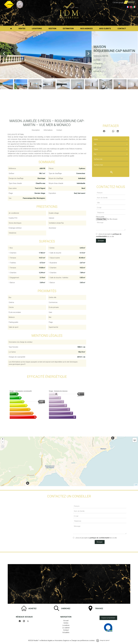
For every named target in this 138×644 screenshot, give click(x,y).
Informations (48, 130)
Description (36, 130)
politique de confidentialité (100, 538)
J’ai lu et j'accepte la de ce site (96, 538)
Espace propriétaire (108, 618)
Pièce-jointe (100, 217)
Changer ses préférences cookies (83, 640)
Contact (59, 130)
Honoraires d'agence (62, 640)
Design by (105, 640)
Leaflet (136, 485)
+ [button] (3, 439)
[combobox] (111, 139)
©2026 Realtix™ (34, 640)
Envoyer (101, 241)
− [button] (3, 442)
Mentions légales (47, 640)
